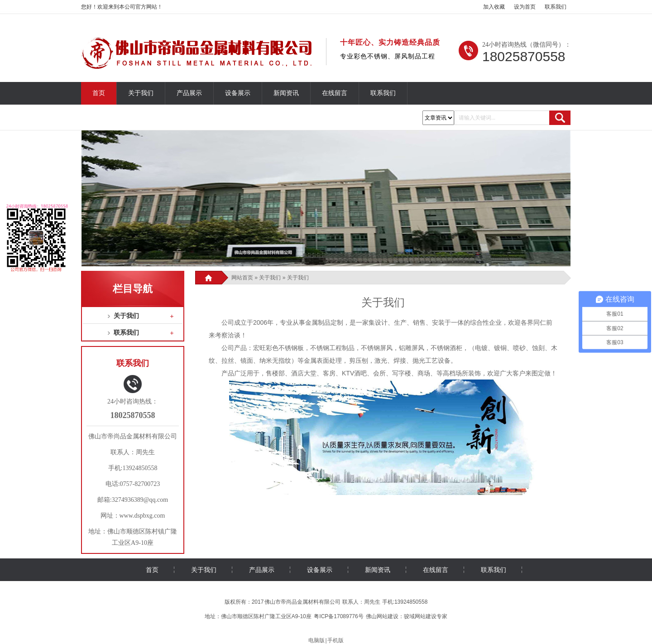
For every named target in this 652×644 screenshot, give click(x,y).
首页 (99, 93)
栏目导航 (133, 289)
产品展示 (189, 93)
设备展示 (238, 93)
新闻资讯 (286, 93)
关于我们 (141, 93)
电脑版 (316, 640)
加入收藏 (494, 7)
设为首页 (525, 7)
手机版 (336, 640)
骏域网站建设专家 (426, 616)
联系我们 (556, 7)
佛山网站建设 (382, 616)
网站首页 (242, 278)
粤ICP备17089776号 (338, 616)
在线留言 (335, 93)
